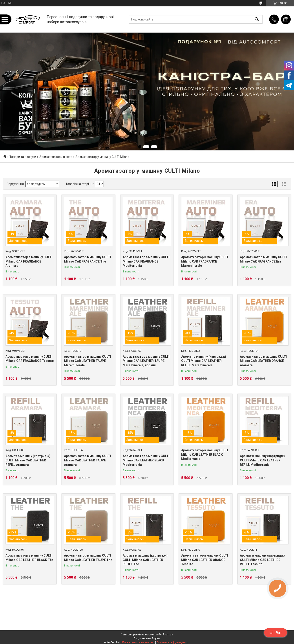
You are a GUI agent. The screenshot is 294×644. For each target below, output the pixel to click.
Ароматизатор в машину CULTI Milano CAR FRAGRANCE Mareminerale (205, 261)
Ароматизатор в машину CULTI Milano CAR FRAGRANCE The (87, 259)
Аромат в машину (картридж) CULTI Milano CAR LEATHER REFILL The (145, 560)
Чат (276, 633)
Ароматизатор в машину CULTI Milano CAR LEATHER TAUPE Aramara (87, 460)
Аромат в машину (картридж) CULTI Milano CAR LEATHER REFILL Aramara (28, 460)
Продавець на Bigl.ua (147, 638)
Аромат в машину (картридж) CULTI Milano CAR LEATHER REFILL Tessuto (262, 560)
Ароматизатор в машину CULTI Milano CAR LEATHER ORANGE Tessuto (205, 560)
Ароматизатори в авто (56, 157)
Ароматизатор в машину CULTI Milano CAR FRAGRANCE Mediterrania (146, 261)
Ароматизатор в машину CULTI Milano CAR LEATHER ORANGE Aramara (263, 361)
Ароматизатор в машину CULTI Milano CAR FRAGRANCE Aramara (29, 261)
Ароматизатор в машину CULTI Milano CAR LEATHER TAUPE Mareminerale (87, 361)
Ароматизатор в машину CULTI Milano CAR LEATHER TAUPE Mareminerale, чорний (146, 361)
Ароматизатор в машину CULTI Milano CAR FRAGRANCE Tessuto (30, 359)
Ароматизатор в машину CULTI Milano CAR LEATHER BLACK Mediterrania (146, 460)
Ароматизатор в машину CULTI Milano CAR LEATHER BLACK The (29, 558)
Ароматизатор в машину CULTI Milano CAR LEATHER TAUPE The (88, 558)
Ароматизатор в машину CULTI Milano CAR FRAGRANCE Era (263, 259)
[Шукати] (257, 19)
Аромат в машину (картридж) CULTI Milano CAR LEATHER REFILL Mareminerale (204, 361)
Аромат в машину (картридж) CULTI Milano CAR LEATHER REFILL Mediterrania (262, 460)
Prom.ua (168, 635)
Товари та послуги (23, 157)
